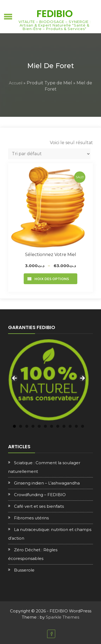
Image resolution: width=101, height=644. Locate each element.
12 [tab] (83, 426)
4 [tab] (33, 426)
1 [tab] (14, 426)
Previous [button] (15, 379)
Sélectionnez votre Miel (51, 255)
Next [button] (82, 379)
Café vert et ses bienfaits (39, 506)
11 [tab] (76, 426)
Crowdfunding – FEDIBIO (40, 495)
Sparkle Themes (62, 617)
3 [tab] (27, 426)
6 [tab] (45, 426)
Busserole (24, 570)
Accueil (16, 83)
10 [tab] (70, 426)
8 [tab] (58, 426)
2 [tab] (21, 426)
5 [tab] (39, 426)
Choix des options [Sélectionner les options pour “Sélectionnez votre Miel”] (50, 279)
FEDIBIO (55, 14)
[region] (48, 380)
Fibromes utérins (31, 518)
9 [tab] (64, 426)
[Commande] (49, 154)
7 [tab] (52, 426)
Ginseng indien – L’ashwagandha (47, 483)
